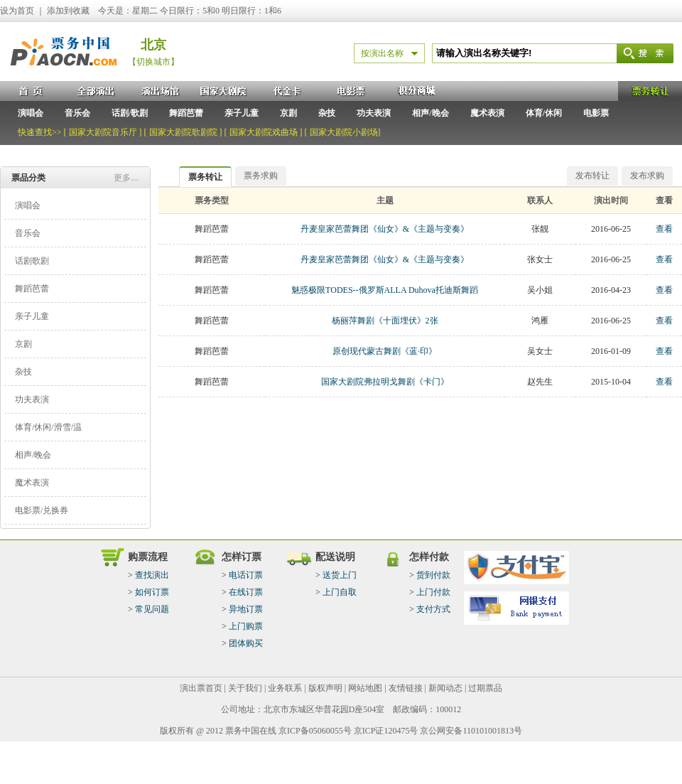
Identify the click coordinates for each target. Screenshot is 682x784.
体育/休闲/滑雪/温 (48, 427)
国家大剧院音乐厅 (103, 132)
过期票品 (485, 688)
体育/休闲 (544, 113)
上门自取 (340, 592)
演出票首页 (201, 688)
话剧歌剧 (32, 261)
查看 (664, 229)
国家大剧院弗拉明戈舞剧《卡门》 (385, 382)
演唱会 (31, 113)
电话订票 (246, 575)
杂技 (327, 113)
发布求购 (647, 176)
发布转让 (592, 176)
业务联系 (285, 688)
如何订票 (152, 592)
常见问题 (152, 609)
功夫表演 (374, 113)
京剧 (288, 113)
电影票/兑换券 (42, 510)
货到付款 (433, 575)
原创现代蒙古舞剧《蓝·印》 (385, 351)
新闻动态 (445, 688)
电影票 (596, 113)
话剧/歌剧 (130, 113)
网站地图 (365, 688)
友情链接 (406, 688)
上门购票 (246, 626)
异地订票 (246, 609)
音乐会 (77, 113)
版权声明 (325, 688)
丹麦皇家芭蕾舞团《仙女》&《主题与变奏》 (385, 229)
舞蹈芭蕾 (186, 113)
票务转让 (205, 177)
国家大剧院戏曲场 (264, 132)
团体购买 (246, 643)
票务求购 (261, 176)
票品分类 (28, 178)
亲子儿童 (242, 113)
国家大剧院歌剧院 (183, 132)
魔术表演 (487, 113)
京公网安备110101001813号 (471, 731)
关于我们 (245, 688)
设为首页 (17, 11)
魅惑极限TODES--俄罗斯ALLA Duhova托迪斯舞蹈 (385, 290)
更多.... (126, 178)
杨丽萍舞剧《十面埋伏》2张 (385, 321)
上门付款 (433, 592)
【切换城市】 (153, 62)
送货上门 (340, 575)
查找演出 (152, 575)
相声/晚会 (430, 113)
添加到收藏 (68, 11)
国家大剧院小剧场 (344, 132)
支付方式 (433, 609)
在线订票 (246, 592)
